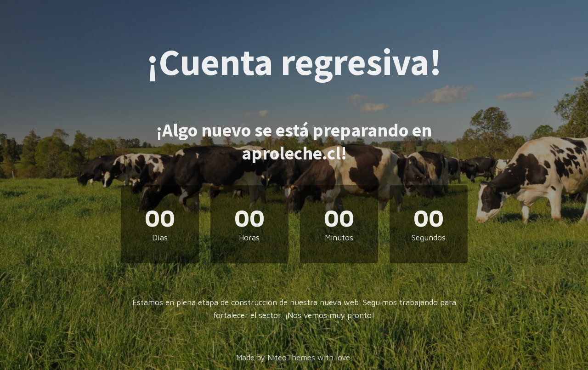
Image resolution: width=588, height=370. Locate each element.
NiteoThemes (291, 358)
